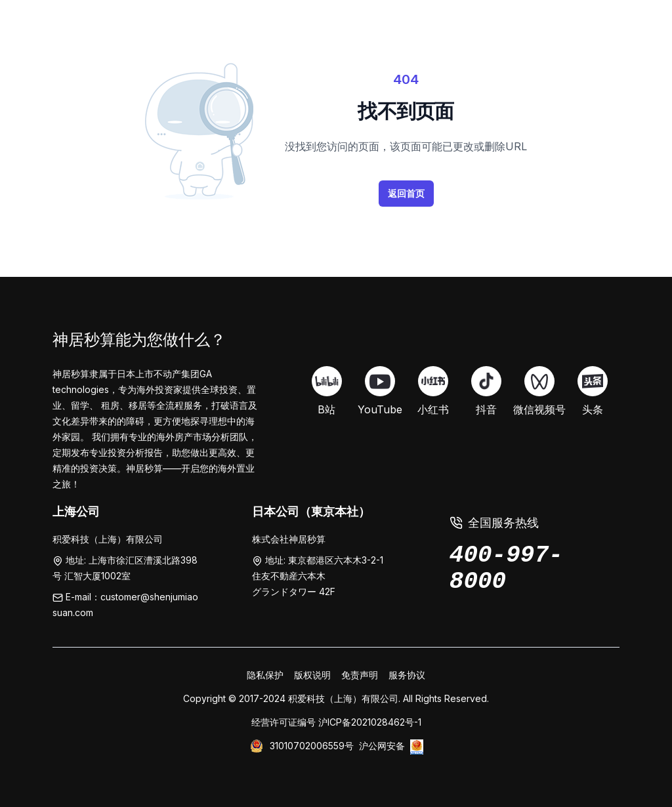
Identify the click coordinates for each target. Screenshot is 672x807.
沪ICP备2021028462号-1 (370, 722)
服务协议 (407, 675)
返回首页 (406, 193)
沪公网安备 (382, 746)
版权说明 (312, 675)
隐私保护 (265, 675)
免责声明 (360, 675)
